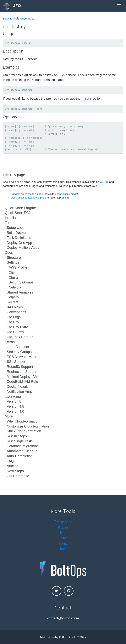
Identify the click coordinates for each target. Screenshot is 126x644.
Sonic (63, 543)
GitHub (104, 182)
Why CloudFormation (23, 421)
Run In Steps (17, 436)
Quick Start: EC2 (18, 213)
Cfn (11, 272)
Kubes (63, 527)
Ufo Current (16, 332)
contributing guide (67, 194)
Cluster (14, 277)
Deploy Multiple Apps (23, 248)
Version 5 (14, 401)
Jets (63, 532)
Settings (13, 262)
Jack (63, 549)
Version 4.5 (15, 406)
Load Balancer (18, 347)
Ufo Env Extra (17, 327)
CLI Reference (18, 476)
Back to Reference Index (19, 18)
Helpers (13, 297)
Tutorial (11, 223)
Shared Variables (20, 292)
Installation (13, 218)
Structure (14, 258)
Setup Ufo (14, 228)
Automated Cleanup (22, 451)
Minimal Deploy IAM (22, 377)
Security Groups (21, 282)
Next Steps (15, 471)
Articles (12, 466)
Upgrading (13, 396)
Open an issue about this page (28, 198)
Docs (9, 253)
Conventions (16, 312)
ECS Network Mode (22, 357)
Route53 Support (20, 367)
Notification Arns (19, 392)
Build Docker (17, 233)
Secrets (13, 302)
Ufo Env (13, 322)
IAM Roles (15, 307)
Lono (63, 538)
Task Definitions (19, 238)
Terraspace (63, 522)
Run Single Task (19, 441)
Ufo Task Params (20, 337)
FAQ (10, 461)
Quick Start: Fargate (20, 208)
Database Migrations (23, 446)
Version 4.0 (15, 412)
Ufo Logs (14, 317)
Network (15, 287)
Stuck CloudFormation (24, 431)
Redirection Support (22, 372)
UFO (12, 7)
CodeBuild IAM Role (22, 382)
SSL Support (16, 362)
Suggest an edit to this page (27, 194)
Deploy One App (19, 243)
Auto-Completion (20, 456)
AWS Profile (18, 267)
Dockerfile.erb (17, 387)
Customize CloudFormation (28, 426)
